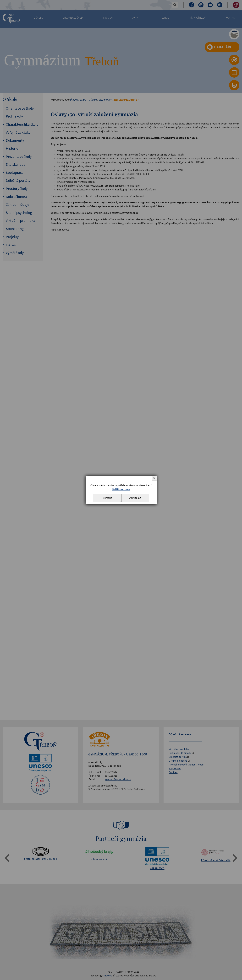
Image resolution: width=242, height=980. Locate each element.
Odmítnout (135, 498)
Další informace (121, 489)
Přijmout (107, 498)
